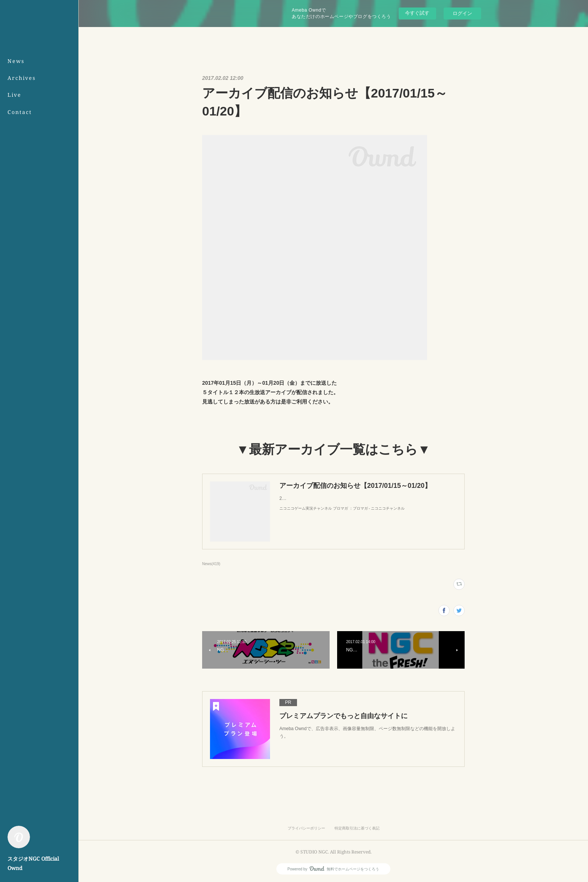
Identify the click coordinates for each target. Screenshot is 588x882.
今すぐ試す (417, 13)
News (16, 61)
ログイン (462, 13)
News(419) (211, 564)
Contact (20, 112)
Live (14, 95)
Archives (22, 78)
